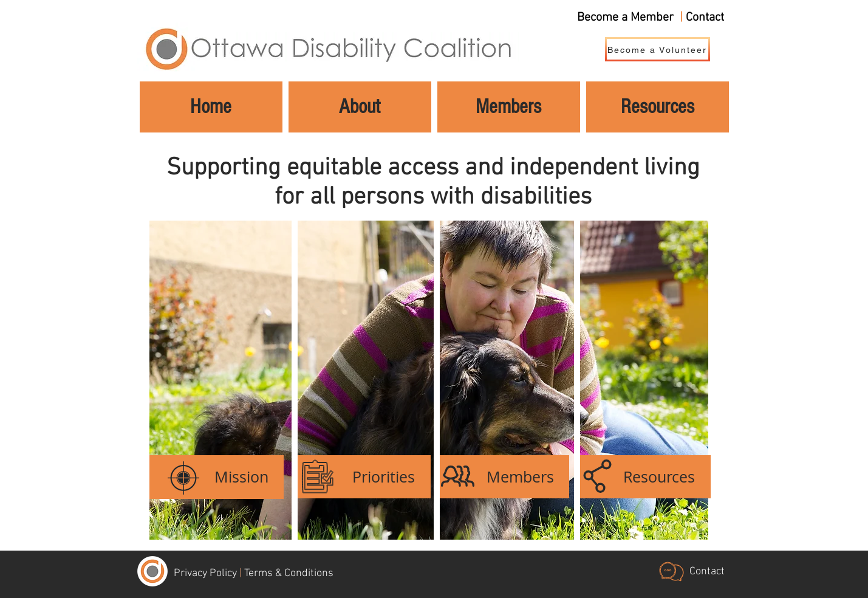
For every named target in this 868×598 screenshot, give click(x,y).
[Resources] (643, 477)
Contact (705, 18)
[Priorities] (363, 477)
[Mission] (217, 477)
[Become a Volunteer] (658, 49)
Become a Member (625, 18)
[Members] (502, 477)
